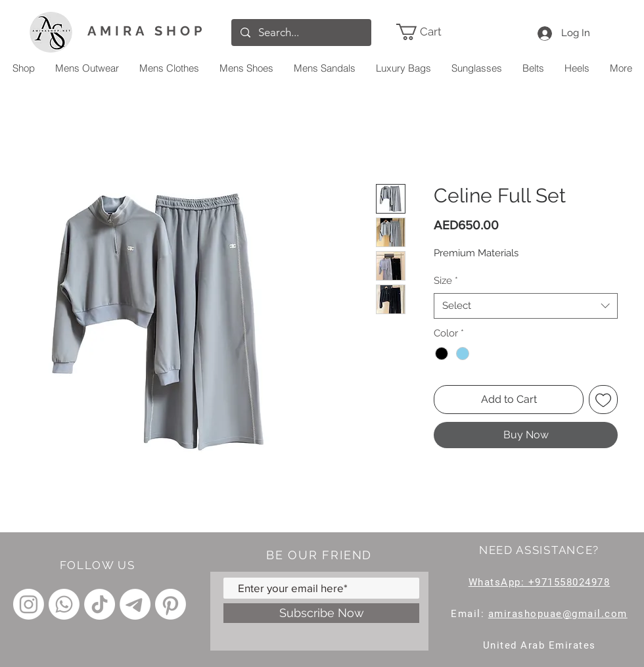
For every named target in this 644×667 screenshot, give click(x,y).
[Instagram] (29, 604)
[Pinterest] (171, 604)
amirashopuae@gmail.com (558, 614)
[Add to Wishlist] (603, 400)
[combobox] (526, 306)
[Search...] (301, 33)
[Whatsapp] (64, 604)
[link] (438, 32)
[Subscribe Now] (321, 613)
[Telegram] (135, 604)
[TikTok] (100, 604)
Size (446, 281)
